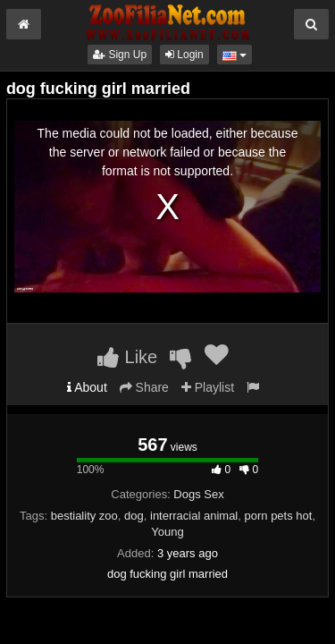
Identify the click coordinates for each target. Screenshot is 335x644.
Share (144, 387)
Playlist (208, 387)
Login (184, 55)
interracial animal (194, 516)
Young (167, 532)
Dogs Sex (198, 494)
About (87, 387)
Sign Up (120, 55)
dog (134, 516)
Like (127, 357)
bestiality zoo (84, 516)
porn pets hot (279, 516)
